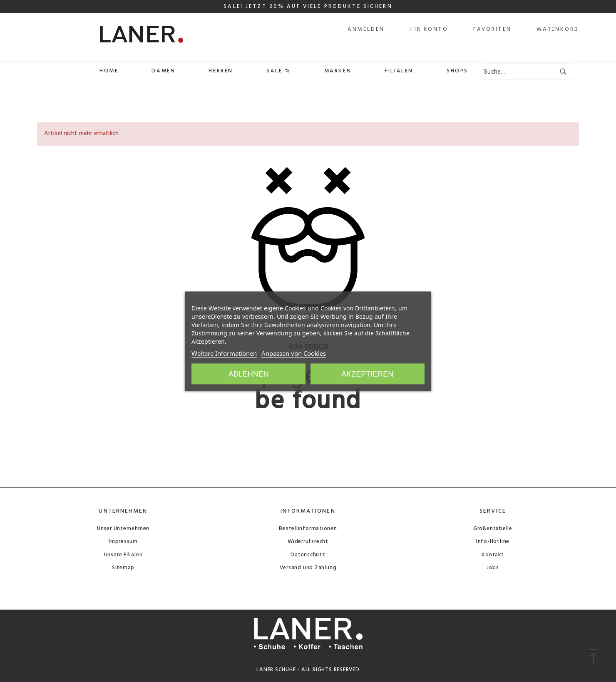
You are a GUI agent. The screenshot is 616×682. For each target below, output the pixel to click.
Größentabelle (493, 529)
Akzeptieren (367, 374)
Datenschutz (308, 555)
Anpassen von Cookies (294, 353)
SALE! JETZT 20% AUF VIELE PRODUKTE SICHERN (308, 6)
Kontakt (493, 555)
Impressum (123, 542)
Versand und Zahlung (308, 568)
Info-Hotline (493, 542)
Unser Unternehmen (123, 529)
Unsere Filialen (123, 555)
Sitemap (123, 568)
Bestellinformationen (308, 529)
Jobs (493, 568)
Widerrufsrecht (308, 542)
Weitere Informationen (224, 353)
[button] (594, 657)
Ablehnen (249, 374)
